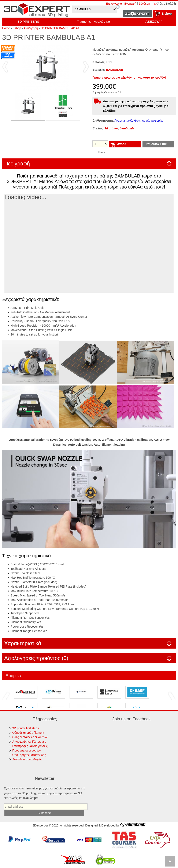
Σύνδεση (144, 4)
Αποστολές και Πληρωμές (29, 742)
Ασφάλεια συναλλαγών (27, 759)
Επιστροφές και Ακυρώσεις (30, 746)
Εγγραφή (130, 4)
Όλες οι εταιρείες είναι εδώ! (30, 737)
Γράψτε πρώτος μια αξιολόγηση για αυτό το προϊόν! (129, 78)
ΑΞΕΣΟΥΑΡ (154, 21)
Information (137, 14)
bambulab (127, 128)
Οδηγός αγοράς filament (28, 733)
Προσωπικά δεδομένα (27, 750)
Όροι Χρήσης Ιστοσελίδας (29, 755)
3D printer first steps (25, 728)
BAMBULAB (115, 70)
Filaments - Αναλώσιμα (93, 21)
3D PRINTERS (28, 21)
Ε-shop (167, 14)
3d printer (111, 128)
